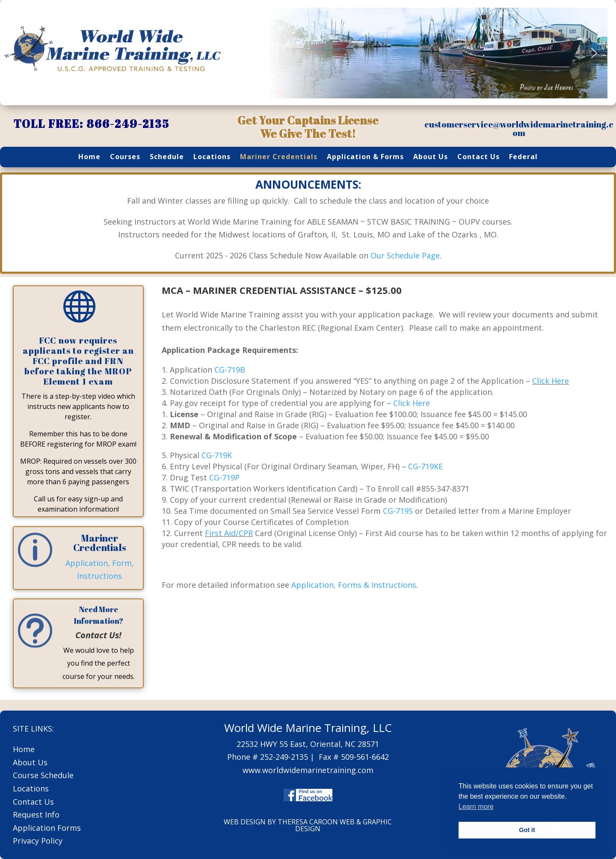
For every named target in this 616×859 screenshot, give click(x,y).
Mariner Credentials (279, 157)
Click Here (551, 381)
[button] (275, 53)
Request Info (36, 815)
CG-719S (398, 511)
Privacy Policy (38, 841)
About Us (431, 157)
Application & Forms (365, 157)
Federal (523, 157)
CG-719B (230, 370)
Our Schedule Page (405, 255)
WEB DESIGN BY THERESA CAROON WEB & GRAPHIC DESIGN (308, 825)
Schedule (167, 157)
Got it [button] (527, 830)
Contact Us (478, 157)
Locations (212, 157)
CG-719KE (425, 466)
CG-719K (217, 455)
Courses (125, 157)
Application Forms (47, 828)
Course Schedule (43, 775)
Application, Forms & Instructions (354, 585)
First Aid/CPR (229, 533)
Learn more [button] (476, 807)
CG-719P (224, 477)
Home (89, 157)
